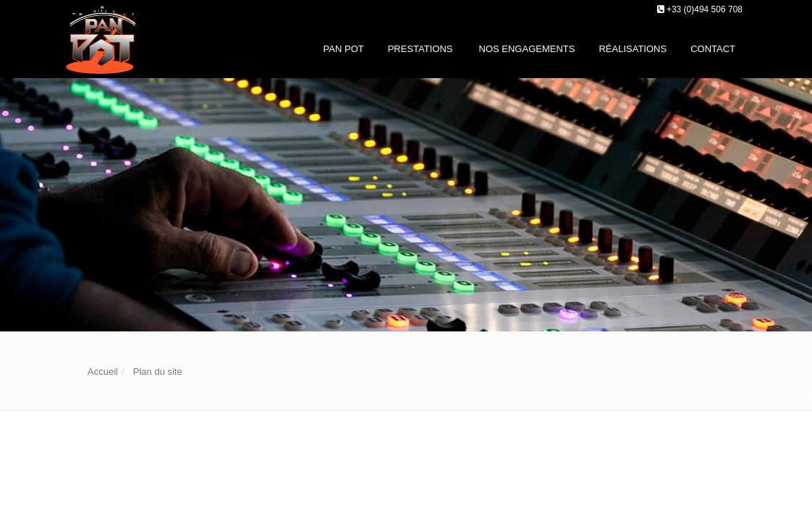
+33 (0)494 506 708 (705, 9)
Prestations (420, 49)
